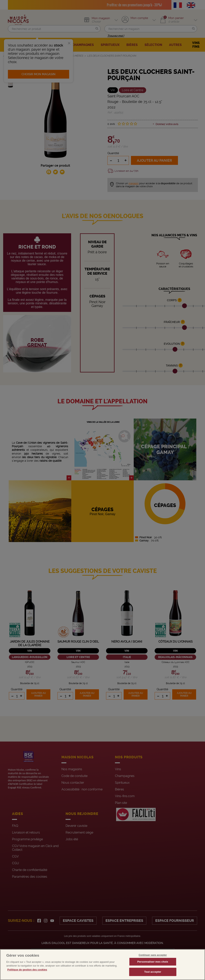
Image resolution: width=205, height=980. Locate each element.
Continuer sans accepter (153, 955)
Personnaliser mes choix (153, 962)
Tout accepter (153, 972)
